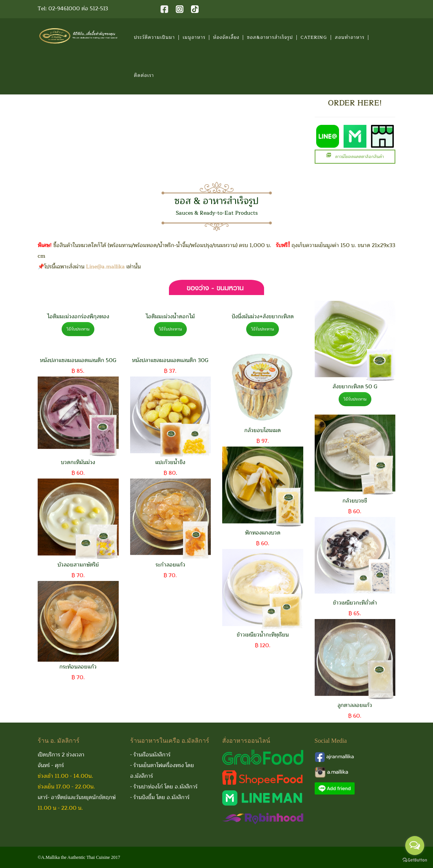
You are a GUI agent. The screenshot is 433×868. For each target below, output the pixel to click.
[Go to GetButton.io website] (415, 860)
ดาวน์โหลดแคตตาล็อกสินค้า (355, 157)
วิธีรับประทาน (78, 329)
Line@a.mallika (105, 267)
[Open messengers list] (415, 846)
